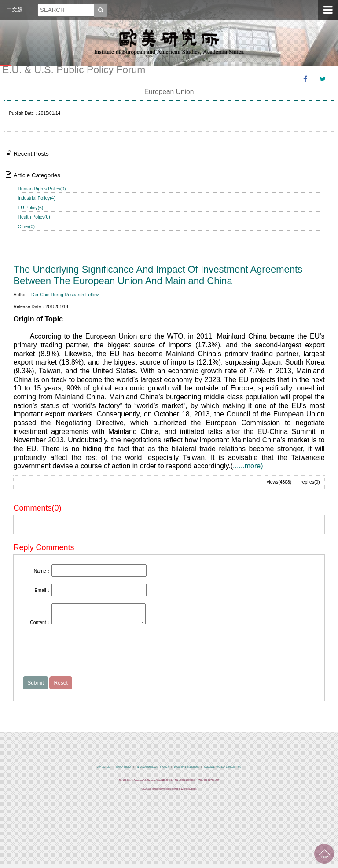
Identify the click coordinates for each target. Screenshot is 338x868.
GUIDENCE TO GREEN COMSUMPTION (223, 771)
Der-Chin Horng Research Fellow (65, 295)
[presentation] (90, 656)
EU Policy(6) (30, 208)
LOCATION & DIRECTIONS (187, 771)
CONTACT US (103, 771)
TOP (324, 854)
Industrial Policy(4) (36, 198)
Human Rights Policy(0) (42, 189)
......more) (248, 466)
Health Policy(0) (34, 217)
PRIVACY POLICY (123, 771)
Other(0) (26, 227)
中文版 (15, 10)
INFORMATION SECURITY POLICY (153, 771)
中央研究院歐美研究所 (169, 42)
